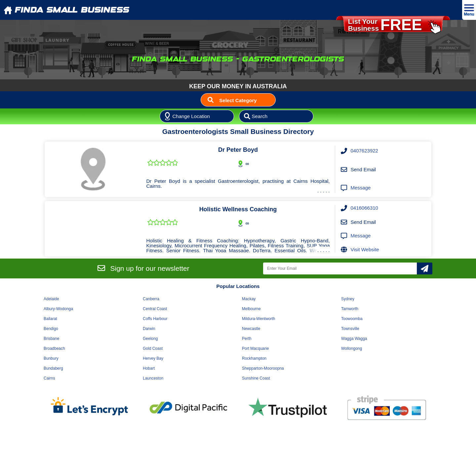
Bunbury (51, 358)
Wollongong (352, 348)
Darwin (149, 329)
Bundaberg (53, 368)
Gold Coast (153, 348)
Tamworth (350, 309)
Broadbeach (54, 348)
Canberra (151, 299)
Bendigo (51, 329)
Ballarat (50, 319)
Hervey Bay (153, 358)
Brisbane (51, 339)
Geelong (150, 339)
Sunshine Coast (256, 378)
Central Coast (155, 309)
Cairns (49, 378)
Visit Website (365, 249)
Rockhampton (254, 358)
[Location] (197, 116)
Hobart (149, 368)
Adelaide (51, 299)
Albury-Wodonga (58, 309)
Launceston (153, 378)
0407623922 (364, 151)
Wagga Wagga (354, 339)
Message (361, 188)
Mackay (249, 299)
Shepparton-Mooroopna (263, 368)
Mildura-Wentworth (258, 319)
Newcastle (251, 329)
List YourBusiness (395, 25)
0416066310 (364, 208)
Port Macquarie (255, 348)
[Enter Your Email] (340, 268)
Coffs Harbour (155, 319)
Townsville (350, 329)
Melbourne (251, 309)
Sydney (348, 299)
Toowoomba (352, 319)
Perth (247, 339)
